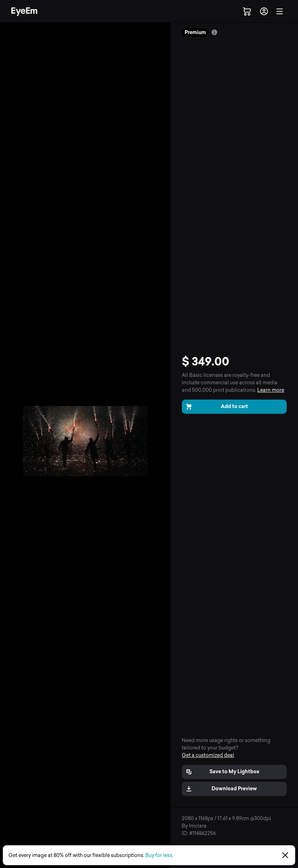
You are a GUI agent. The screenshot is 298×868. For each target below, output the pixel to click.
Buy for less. (159, 855)
